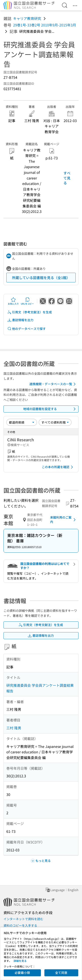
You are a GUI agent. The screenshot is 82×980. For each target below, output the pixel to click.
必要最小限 (22, 973)
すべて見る (67, 178)
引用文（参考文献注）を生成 (30, 312)
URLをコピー (27, 301)
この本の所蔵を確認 (58, 467)
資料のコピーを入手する (20, 925)
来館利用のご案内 (64, 519)
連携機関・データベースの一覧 (53, 384)
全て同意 (61, 973)
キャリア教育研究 (27, 18)
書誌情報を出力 (20, 320)
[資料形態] (55, 422)
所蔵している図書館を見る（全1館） (41, 278)
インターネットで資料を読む (23, 919)
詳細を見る (20, 961)
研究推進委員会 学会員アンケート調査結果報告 (40, 688)
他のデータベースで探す (26, 329)
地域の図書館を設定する (50, 409)
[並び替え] (22, 422)
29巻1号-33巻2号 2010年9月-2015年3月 (45, 25)
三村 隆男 (14, 728)
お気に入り (13, 301)
